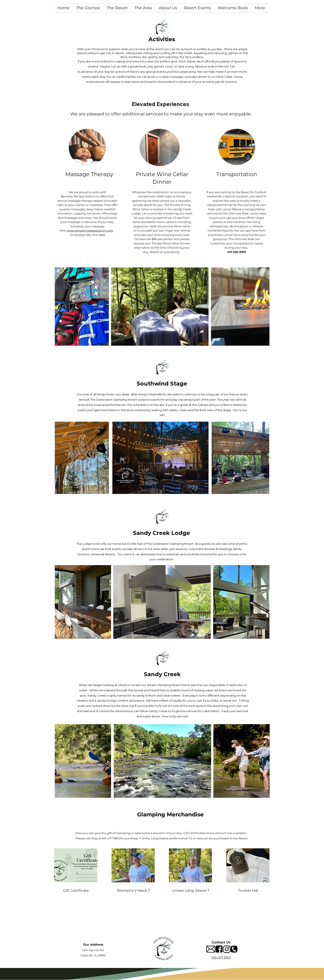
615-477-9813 (221, 957)
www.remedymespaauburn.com (90, 230)
